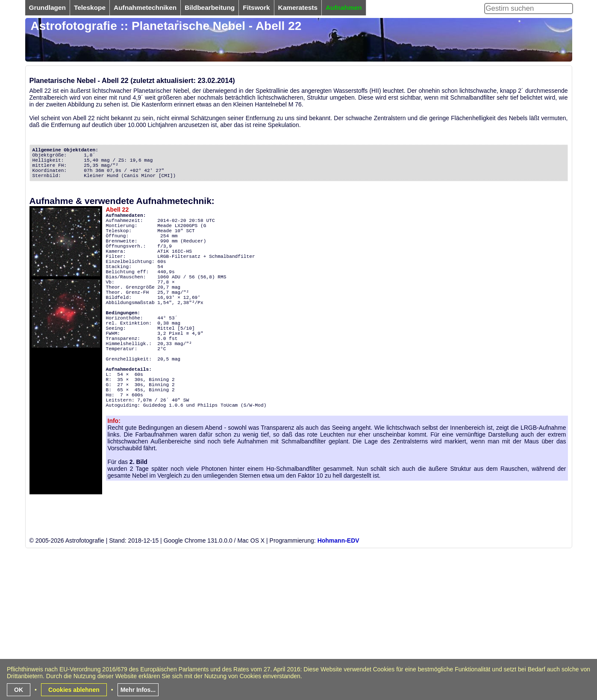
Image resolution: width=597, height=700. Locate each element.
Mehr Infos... (138, 690)
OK (19, 690)
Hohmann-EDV (338, 541)
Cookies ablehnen (74, 690)
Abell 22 (118, 210)
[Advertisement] (282, 638)
